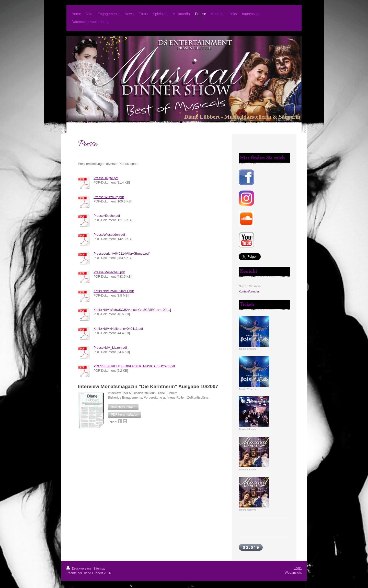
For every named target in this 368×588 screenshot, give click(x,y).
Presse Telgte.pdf (106, 178)
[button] (123, 407)
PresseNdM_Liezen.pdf (110, 348)
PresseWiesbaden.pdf (109, 235)
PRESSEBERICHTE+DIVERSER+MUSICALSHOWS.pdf (134, 366)
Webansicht (293, 573)
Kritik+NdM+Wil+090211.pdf (114, 291)
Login (298, 568)
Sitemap (99, 569)
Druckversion (79, 569)
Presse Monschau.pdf (109, 272)
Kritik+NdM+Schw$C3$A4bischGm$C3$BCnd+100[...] (132, 310)
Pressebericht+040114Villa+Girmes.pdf (122, 254)
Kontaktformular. (250, 291)
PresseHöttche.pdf (107, 216)
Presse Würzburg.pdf (109, 197)
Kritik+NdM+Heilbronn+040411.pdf (118, 329)
